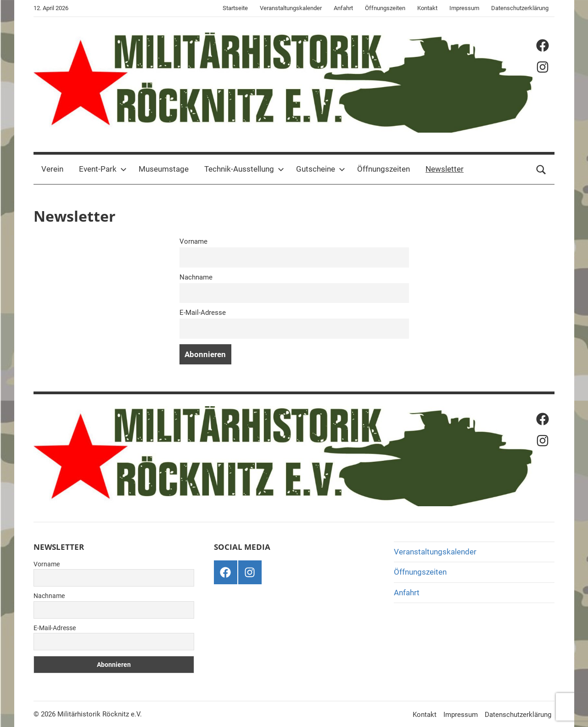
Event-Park (103, 169)
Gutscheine (321, 169)
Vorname (193, 241)
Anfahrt (343, 8)
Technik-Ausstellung (244, 169)
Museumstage (164, 169)
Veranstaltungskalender (291, 8)
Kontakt (427, 8)
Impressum (464, 8)
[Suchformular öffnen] (541, 169)
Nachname (196, 277)
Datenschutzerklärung (520, 8)
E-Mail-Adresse (203, 313)
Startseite (235, 8)
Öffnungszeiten (385, 8)
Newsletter (445, 169)
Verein (52, 169)
